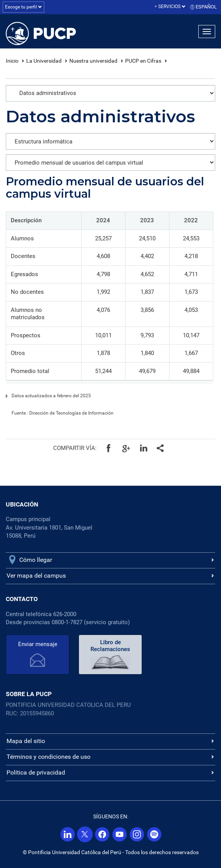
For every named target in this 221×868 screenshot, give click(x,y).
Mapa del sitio (26, 741)
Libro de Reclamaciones (110, 646)
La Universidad (44, 61)
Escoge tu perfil (23, 7)
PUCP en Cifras (143, 61)
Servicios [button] (172, 7)
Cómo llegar (36, 560)
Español (206, 7)
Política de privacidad (36, 772)
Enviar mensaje (38, 644)
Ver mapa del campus (36, 576)
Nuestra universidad (93, 61)
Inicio (12, 61)
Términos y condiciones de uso (49, 757)
